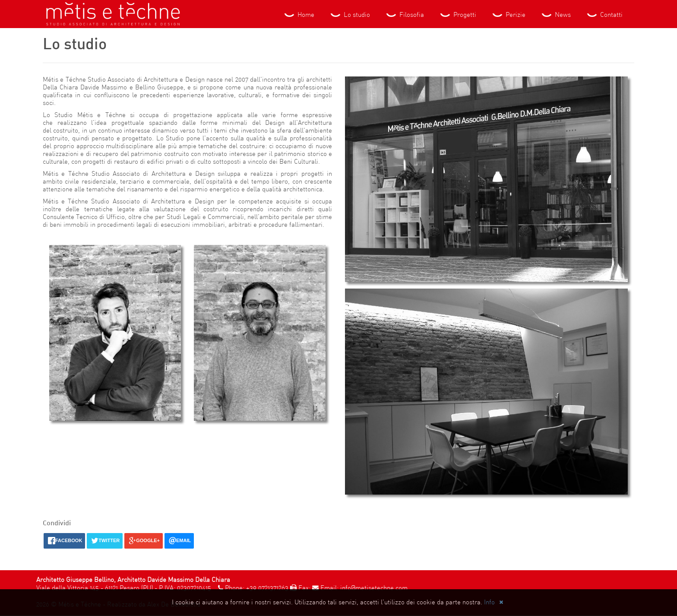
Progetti (457, 15)
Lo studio (350, 15)
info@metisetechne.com (374, 589)
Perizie (508, 15)
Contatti (604, 15)
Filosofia (404, 15)
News (555, 15)
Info (489, 603)
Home (299, 15)
